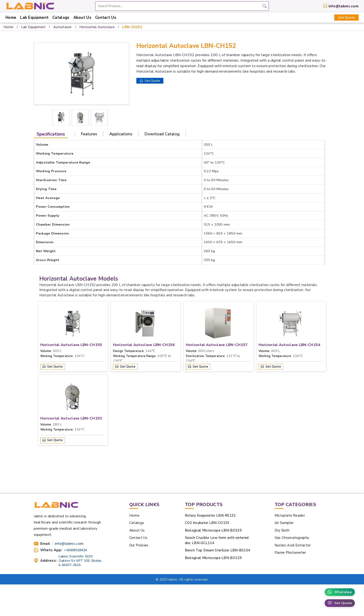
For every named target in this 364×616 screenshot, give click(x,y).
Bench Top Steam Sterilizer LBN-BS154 (218, 550)
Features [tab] (89, 134)
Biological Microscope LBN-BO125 (213, 558)
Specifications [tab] (51, 134)
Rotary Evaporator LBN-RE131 (210, 515)
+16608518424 (76, 550)
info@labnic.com (344, 6)
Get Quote (346, 18)
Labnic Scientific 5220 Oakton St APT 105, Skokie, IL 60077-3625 (80, 561)
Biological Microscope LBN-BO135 (213, 530)
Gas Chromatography (292, 538)
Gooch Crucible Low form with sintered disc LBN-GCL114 (217, 540)
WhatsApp (340, 592)
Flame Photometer (290, 553)
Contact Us (106, 18)
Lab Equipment (34, 18)
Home (11, 18)
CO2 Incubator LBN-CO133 (207, 523)
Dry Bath (282, 530)
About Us (82, 18)
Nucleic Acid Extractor (293, 545)
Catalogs (61, 18)
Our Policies (139, 545)
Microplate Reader (290, 515)
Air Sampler (284, 523)
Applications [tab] (121, 134)
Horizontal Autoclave (97, 27)
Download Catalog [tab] (162, 134)
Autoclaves (63, 27)
